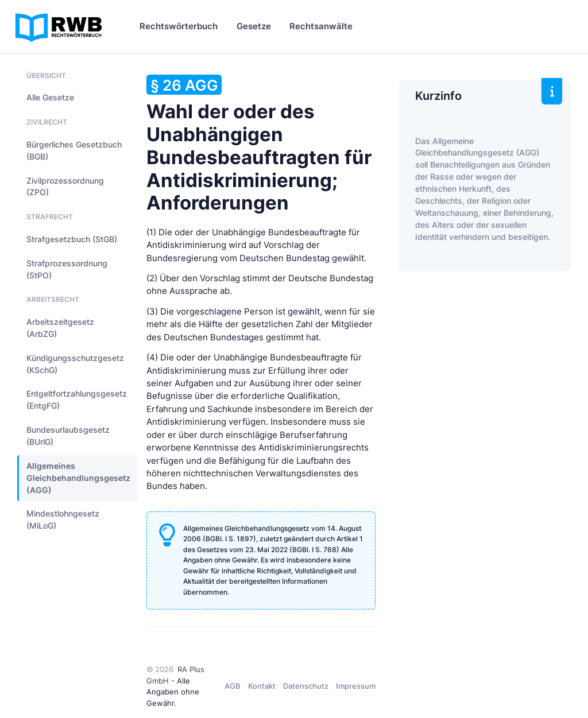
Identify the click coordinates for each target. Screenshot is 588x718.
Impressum (356, 686)
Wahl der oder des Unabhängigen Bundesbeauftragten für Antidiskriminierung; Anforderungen (259, 144)
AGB (233, 686)
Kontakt (262, 686)
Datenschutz (306, 686)
